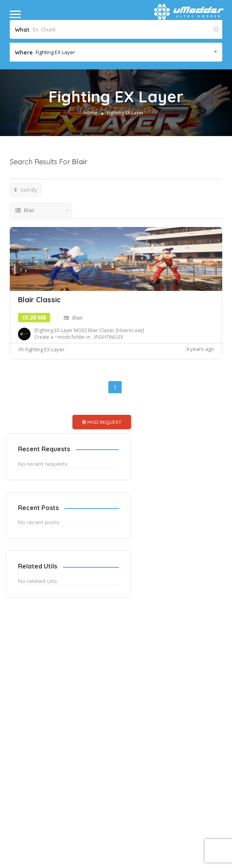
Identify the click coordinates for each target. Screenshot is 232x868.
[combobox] (116, 52)
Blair (78, 381)
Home (91, 113)
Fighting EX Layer (125, 113)
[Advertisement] (73, 259)
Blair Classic (39, 363)
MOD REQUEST (117, 486)
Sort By (26, 190)
